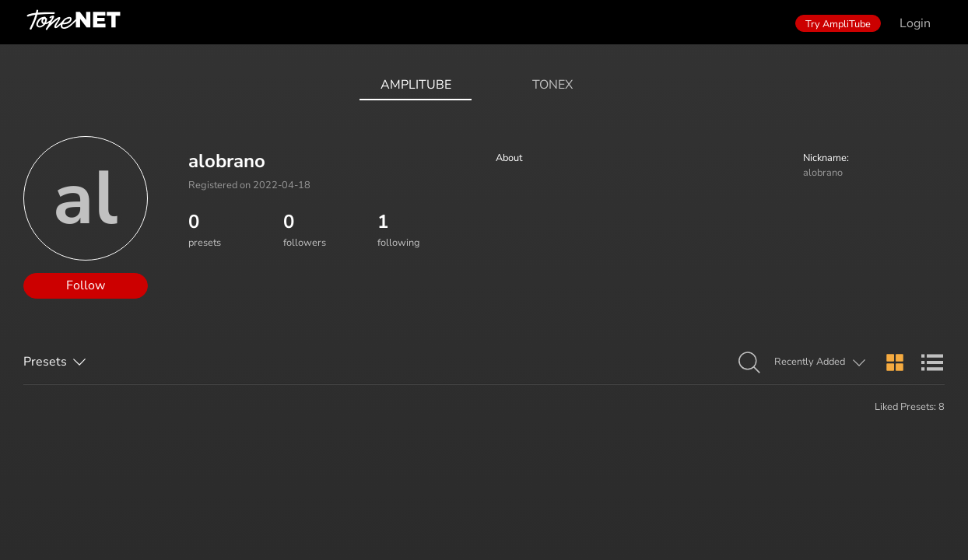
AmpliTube (416, 85)
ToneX (552, 85)
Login (915, 23)
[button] (749, 363)
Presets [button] (45, 362)
